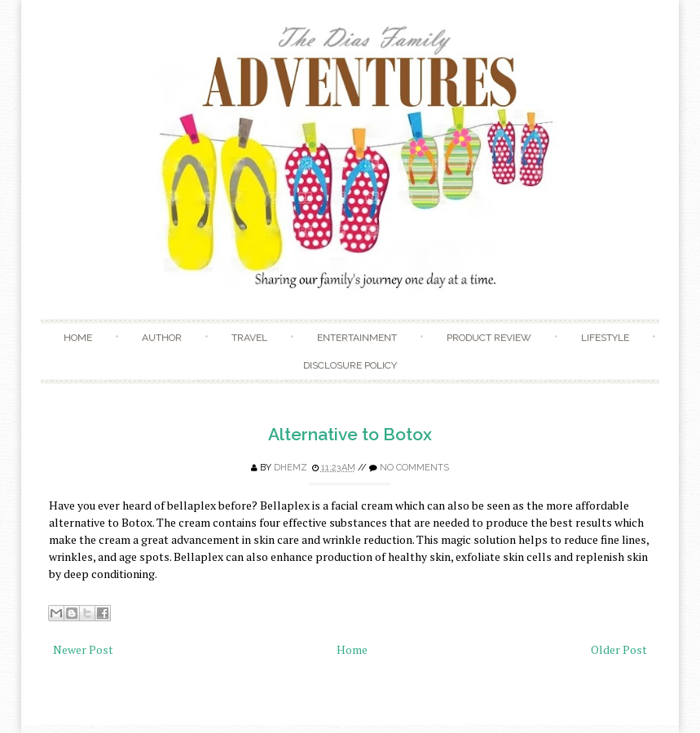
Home (78, 338)
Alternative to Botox (350, 434)
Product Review (489, 338)
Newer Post (83, 649)
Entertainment (357, 338)
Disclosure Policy (350, 365)
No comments (414, 468)
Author (162, 338)
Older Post (619, 649)
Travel (249, 338)
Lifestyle (605, 338)
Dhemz (291, 468)
